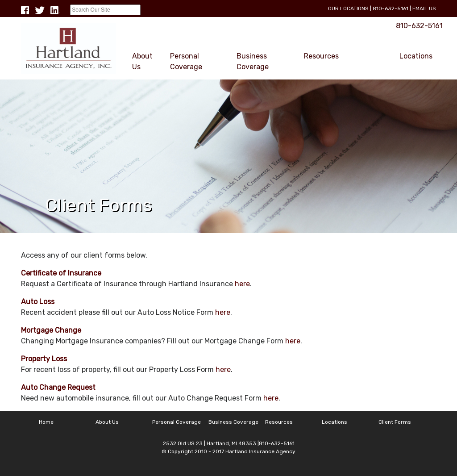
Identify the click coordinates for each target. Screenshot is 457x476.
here (242, 284)
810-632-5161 (391, 8)
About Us (142, 61)
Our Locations (348, 8)
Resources (321, 56)
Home (46, 422)
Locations (416, 56)
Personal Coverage (186, 61)
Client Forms (361, 61)
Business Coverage (253, 61)
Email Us (424, 8)
